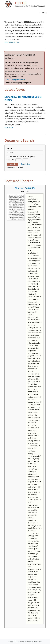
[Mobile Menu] (43, 13)
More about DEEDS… (12, 42)
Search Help (26, 164)
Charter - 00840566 (25, 188)
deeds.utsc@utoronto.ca (16, 80)
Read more (9, 127)
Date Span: (11, 160)
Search (13, 164)
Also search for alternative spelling (23, 156)
